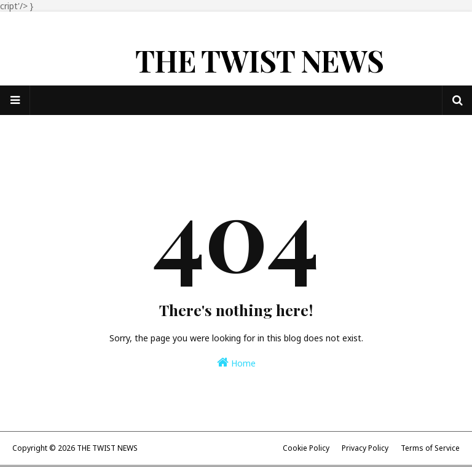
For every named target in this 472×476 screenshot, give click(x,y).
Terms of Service (430, 448)
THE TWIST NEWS (259, 60)
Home (236, 363)
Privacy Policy (365, 448)
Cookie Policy (306, 448)
